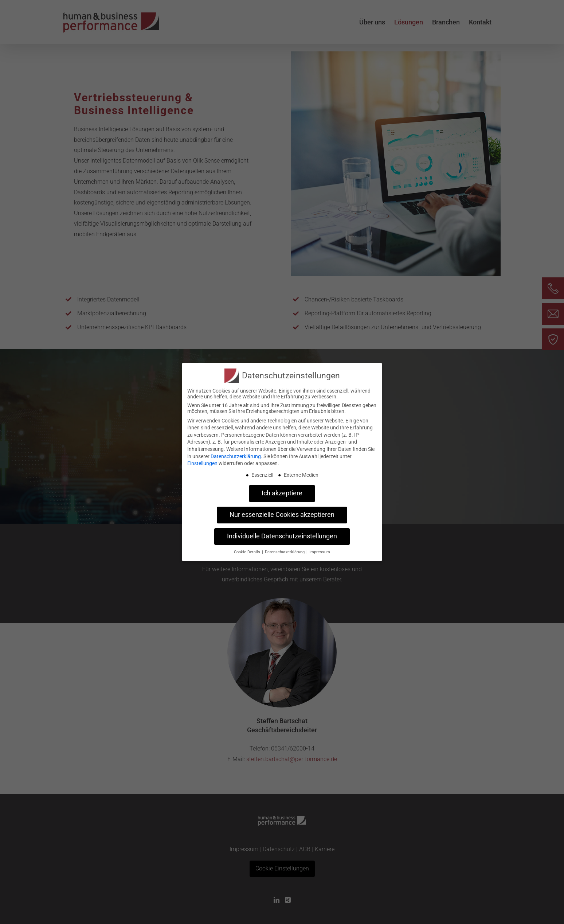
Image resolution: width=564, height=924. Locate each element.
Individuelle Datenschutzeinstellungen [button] (282, 535)
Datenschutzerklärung (236, 455)
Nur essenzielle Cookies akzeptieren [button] (282, 514)
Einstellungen (202, 463)
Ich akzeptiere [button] (282, 492)
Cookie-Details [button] (248, 551)
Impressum (320, 551)
